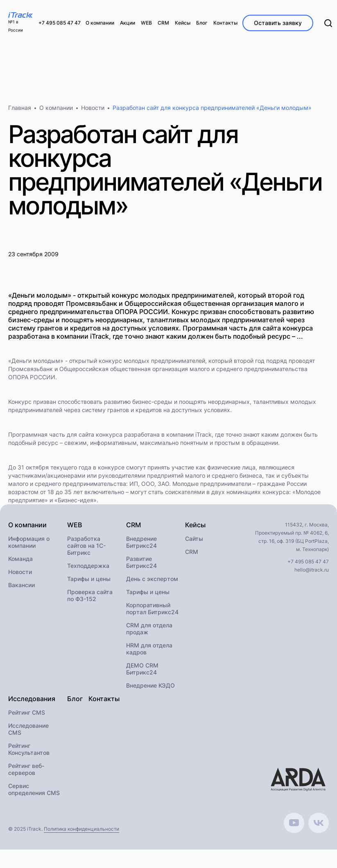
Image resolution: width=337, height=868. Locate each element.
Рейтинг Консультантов (29, 749)
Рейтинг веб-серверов (26, 769)
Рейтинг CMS (27, 712)
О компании (56, 108)
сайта (86, 434)
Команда (20, 559)
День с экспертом (152, 579)
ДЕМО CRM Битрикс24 (142, 669)
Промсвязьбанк (31, 369)
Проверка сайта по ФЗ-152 (90, 595)
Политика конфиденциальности (81, 829)
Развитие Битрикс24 (141, 562)
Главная (20, 108)
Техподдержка (88, 566)
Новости (93, 108)
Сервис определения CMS (34, 789)
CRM (192, 552)
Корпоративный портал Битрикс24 (152, 608)
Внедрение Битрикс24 (141, 542)
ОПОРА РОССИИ (32, 377)
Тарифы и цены (89, 579)
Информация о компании (29, 542)
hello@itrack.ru (312, 570)
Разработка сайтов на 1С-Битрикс (86, 546)
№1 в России (16, 26)
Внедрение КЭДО (150, 685)
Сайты (194, 539)
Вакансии (21, 585)
